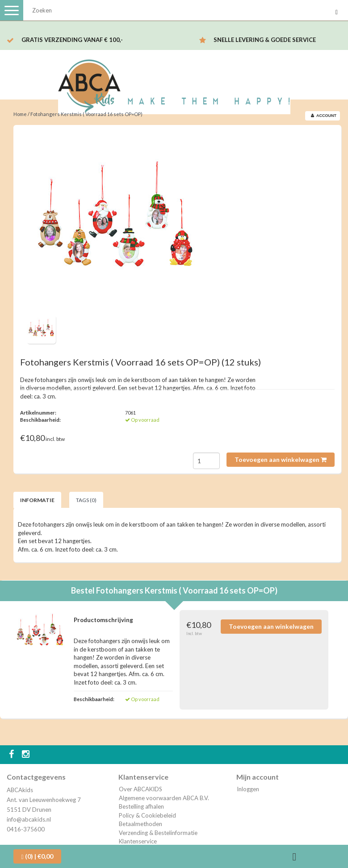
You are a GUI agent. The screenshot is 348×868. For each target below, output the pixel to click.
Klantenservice (138, 841)
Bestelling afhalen (141, 806)
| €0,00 (37, 856)
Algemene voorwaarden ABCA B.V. (164, 798)
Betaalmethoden (140, 824)
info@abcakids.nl (29, 819)
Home (20, 114)
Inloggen (248, 789)
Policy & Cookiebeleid (147, 815)
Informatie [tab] (37, 500)
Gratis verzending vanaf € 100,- (72, 40)
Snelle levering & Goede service (265, 40)
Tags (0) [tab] (86, 500)
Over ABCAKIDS (140, 789)
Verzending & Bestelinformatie (158, 833)
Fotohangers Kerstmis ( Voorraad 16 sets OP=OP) (86, 114)
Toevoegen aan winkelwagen (281, 459)
